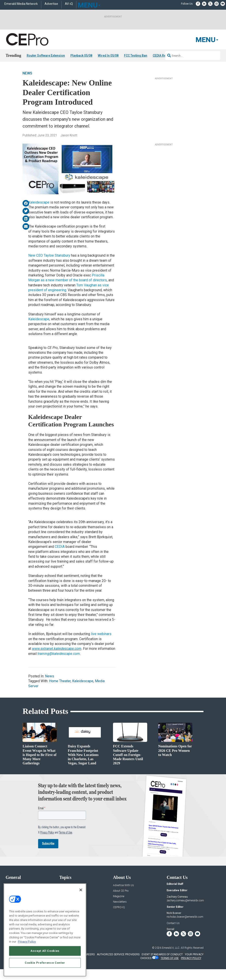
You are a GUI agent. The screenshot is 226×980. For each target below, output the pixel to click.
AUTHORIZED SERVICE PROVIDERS (118, 965)
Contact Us (173, 934)
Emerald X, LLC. (171, 959)
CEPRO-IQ (119, 918)
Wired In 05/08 (108, 56)
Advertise (51, 4)
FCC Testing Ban (136, 56)
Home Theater (60, 681)
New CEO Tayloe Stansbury (49, 255)
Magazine (119, 907)
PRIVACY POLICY (191, 969)
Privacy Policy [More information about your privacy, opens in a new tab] (27, 942)
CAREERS (89, 965)
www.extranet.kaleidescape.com (57, 649)
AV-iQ (69, 4)
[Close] (81, 890)
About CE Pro (121, 902)
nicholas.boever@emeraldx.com (185, 928)
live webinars (101, 634)
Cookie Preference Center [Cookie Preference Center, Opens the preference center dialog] (45, 963)
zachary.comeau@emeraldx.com (185, 911)
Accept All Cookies (45, 951)
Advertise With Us (123, 896)
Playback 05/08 (81, 56)
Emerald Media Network (21, 4)
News (27, 73)
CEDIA (60, 547)
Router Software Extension (46, 56)
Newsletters (120, 913)
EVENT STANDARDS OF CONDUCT (162, 965)
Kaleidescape (39, 202)
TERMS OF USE (170, 969)
